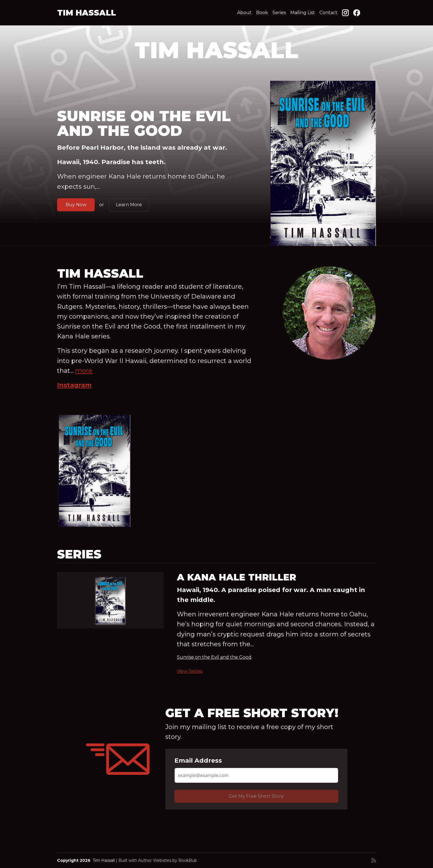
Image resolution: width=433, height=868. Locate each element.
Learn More (129, 205)
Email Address (198, 761)
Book (262, 13)
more (84, 371)
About (244, 13)
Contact (328, 13)
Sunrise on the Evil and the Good (144, 123)
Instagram (74, 385)
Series (279, 13)
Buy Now (76, 205)
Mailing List (303, 13)
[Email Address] (256, 775)
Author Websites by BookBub (168, 860)
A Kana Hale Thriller (237, 577)
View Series (190, 671)
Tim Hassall (86, 13)
